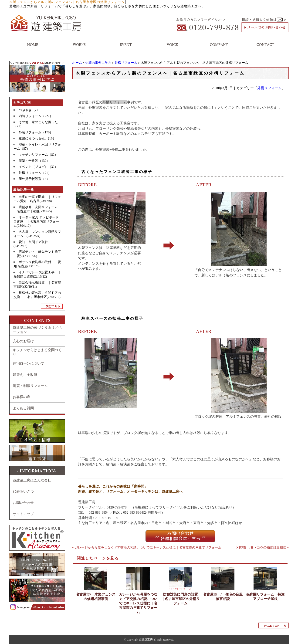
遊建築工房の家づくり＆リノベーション (37, 330)
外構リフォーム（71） (35, 173)
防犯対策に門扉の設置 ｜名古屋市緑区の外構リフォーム (181, 599)
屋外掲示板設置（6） (34, 179)
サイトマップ (23, 514)
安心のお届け (23, 341)
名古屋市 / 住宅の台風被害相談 (223, 597)
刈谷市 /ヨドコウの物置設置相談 (261, 547)
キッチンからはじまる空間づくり (37, 352)
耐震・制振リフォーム (30, 386)
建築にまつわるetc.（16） (37, 138)
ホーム (77, 63)
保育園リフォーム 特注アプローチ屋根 (265, 597)
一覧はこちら (52, 306)
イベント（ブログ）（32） (38, 167)
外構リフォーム (126, 63)
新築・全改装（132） (34, 161)
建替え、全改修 (25, 375)
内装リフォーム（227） (36, 116)
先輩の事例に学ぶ (98, 63)
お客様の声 (22, 397)
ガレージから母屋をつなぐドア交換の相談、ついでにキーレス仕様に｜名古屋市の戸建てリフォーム (148, 547)
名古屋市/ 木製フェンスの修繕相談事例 (96, 597)
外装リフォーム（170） (36, 132)
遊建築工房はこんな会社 (32, 480)
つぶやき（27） (30, 110)
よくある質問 (23, 408)
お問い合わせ (23, 503)
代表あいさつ (23, 491)
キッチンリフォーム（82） (38, 155)
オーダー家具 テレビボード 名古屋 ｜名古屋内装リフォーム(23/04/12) (38, 222)
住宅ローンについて (29, 363)
